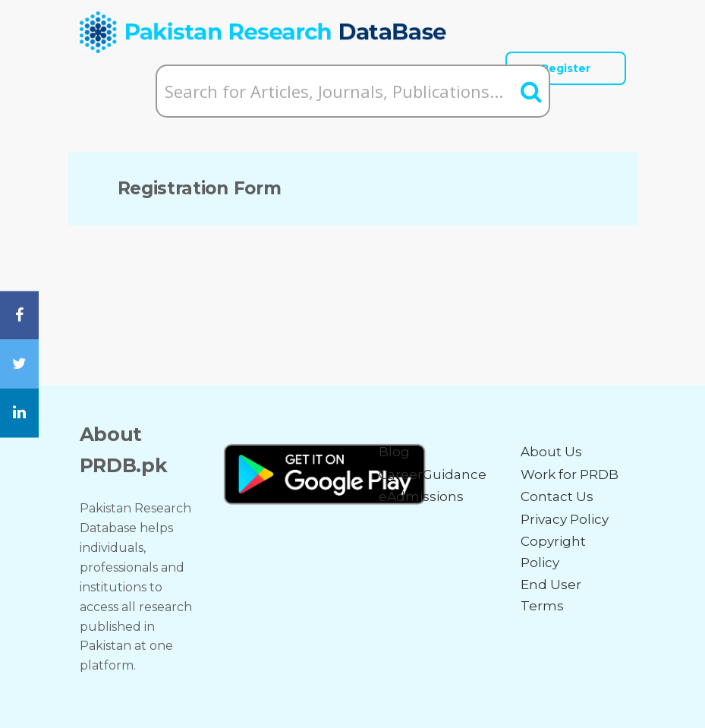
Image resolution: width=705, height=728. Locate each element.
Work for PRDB (570, 474)
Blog (394, 452)
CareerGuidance (433, 474)
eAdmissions (421, 496)
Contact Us (557, 496)
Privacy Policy (565, 519)
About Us (551, 452)
